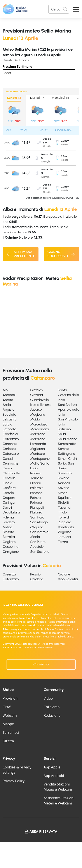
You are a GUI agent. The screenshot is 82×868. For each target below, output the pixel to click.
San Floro (37, 517)
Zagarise (65, 532)
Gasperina (10, 547)
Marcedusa (39, 424)
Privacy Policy (14, 781)
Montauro (38, 454)
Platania (36, 512)
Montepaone (40, 459)
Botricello (9, 429)
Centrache (11, 463)
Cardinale (10, 444)
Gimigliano (11, 552)
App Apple (52, 767)
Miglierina (38, 449)
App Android (54, 776)
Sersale (64, 449)
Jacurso (36, 409)
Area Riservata (44, 831)
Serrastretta (67, 444)
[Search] (59, 9)
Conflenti (9, 488)
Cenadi (8, 459)
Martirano (38, 434)
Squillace (65, 498)
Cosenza (9, 574)
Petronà (36, 502)
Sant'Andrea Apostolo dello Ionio (69, 410)
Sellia (62, 434)
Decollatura (11, 512)
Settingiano (67, 454)
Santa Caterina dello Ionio (69, 395)
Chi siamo (41, 664)
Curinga (9, 502)
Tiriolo (62, 512)
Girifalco (37, 390)
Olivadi (35, 483)
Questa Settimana (16, 60)
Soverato (65, 473)
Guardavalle (39, 400)
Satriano (64, 429)
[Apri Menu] (76, 9)
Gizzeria (36, 395)
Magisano (38, 414)
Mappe (8, 724)
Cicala (7, 483)
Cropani (9, 498)
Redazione (52, 715)
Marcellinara (39, 429)
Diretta (8, 741)
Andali (7, 405)
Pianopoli (37, 507)
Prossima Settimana (17, 67)
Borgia (7, 424)
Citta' (7, 707)
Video (48, 698)
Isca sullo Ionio (41, 405)
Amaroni (9, 395)
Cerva (7, 468)
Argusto (9, 409)
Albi (5, 390)
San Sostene (40, 552)
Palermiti (37, 488)
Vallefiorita (66, 527)
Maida (35, 419)
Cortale (8, 493)
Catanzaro (11, 454)
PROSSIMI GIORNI (17, 91)
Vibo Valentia (68, 579)
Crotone (64, 574)
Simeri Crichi (67, 459)
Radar (7, 73)
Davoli (7, 507)
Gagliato (9, 542)
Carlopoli (9, 449)
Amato (8, 400)
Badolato (9, 414)
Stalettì (63, 502)
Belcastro (10, 419)
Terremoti (11, 732)
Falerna (8, 517)
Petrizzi (36, 498)
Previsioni (10, 698)
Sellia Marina (68, 439)
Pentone (36, 493)
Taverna (64, 507)
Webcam (10, 715)
